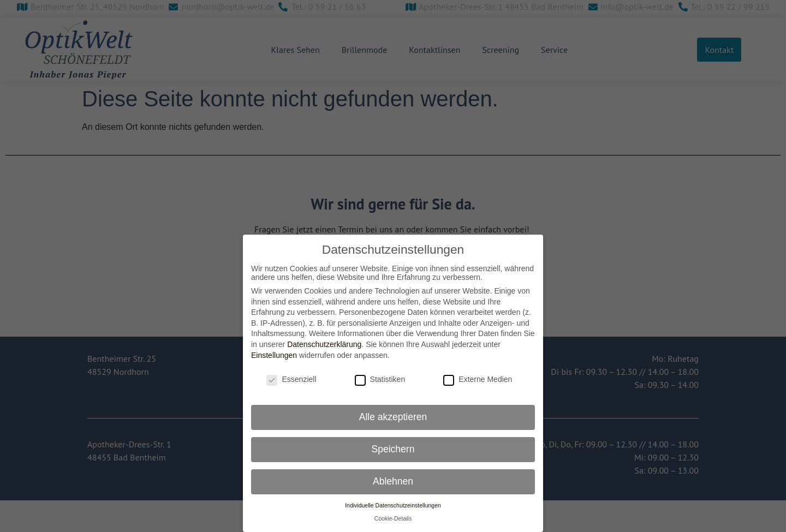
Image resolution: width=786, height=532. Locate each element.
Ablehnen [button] (393, 481)
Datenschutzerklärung (324, 344)
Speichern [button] (393, 449)
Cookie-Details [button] (393, 518)
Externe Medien (478, 379)
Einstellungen (274, 355)
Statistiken (380, 379)
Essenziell (291, 379)
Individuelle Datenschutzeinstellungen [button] (393, 505)
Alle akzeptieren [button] (393, 416)
